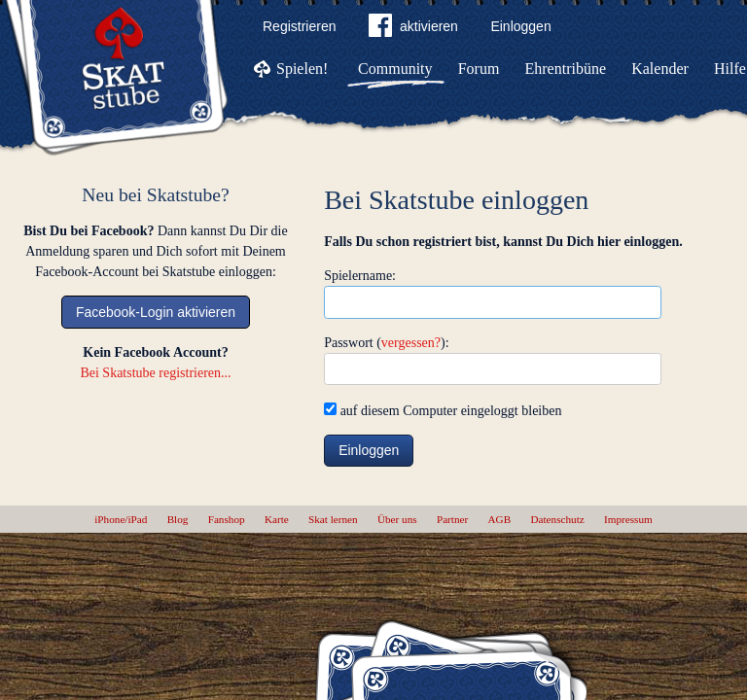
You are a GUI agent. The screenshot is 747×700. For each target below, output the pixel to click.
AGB (500, 519)
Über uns (397, 519)
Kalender (660, 69)
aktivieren (413, 29)
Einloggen (520, 26)
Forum (479, 69)
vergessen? (411, 343)
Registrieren (299, 26)
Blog (178, 519)
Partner (452, 519)
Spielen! (302, 69)
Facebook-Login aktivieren (156, 312)
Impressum (628, 519)
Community (395, 69)
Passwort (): (386, 343)
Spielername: (360, 276)
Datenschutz (557, 519)
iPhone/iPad (121, 519)
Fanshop (227, 519)
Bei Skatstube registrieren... (155, 373)
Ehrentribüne (566, 69)
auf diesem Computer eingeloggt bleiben (443, 411)
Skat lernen (333, 519)
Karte (277, 519)
